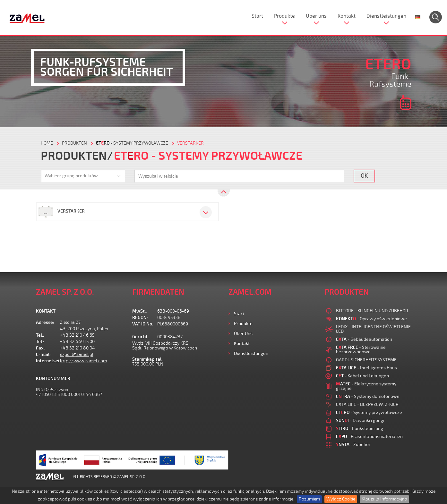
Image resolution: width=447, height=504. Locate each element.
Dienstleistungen (386, 16)
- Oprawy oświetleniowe (371, 319)
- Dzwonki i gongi (360, 420)
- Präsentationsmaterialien (369, 437)
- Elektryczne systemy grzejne (366, 386)
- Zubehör (353, 445)
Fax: (40, 348)
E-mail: (43, 354)
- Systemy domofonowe (368, 396)
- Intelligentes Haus (366, 368)
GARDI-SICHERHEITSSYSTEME (366, 360)
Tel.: (40, 335)
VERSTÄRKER (190, 143)
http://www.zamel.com (83, 361)
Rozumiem (309, 499)
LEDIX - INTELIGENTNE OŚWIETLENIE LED (373, 329)
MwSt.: (140, 311)
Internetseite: (48, 361)
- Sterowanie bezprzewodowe (361, 350)
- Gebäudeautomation (364, 339)
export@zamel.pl (77, 354)
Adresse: (45, 322)
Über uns (316, 16)
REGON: (140, 318)
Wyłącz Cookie (341, 499)
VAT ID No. (143, 324)
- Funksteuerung (360, 428)
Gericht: (141, 337)
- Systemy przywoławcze (132, 143)
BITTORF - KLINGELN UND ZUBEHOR (372, 311)
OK (364, 176)
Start (257, 16)
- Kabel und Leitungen (362, 376)
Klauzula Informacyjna (384, 499)
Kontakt (347, 16)
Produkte (284, 16)
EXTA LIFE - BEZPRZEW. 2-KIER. (368, 404)
